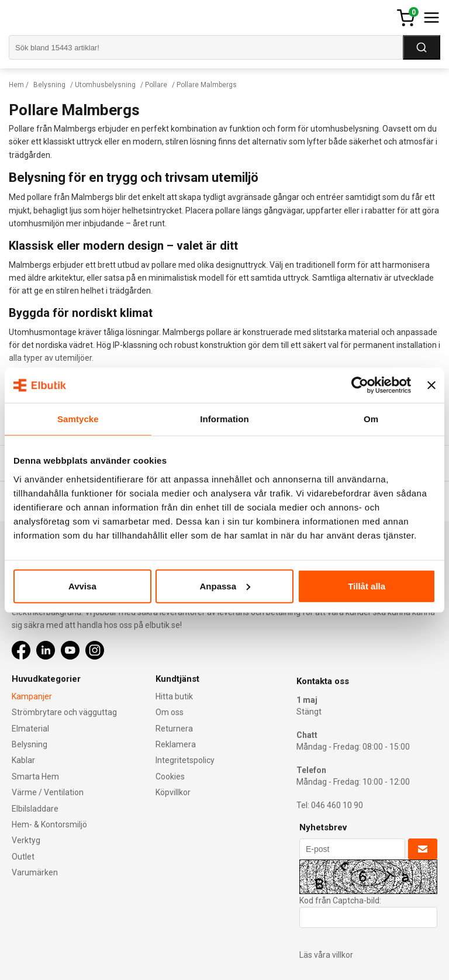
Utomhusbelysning (105, 85)
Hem (16, 85)
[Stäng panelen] (431, 385)
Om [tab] (371, 419)
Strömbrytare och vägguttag (64, 712)
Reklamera (176, 744)
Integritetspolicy (185, 760)
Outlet (23, 857)
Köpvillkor (173, 792)
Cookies (170, 777)
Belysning (49, 85)
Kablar (23, 760)
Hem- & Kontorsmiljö (49, 824)
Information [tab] (224, 419)
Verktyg (26, 840)
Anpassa (225, 586)
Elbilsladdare (35, 809)
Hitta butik (174, 696)
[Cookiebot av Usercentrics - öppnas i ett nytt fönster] (360, 385)
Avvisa (82, 586)
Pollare (156, 85)
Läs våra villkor (326, 955)
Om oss (170, 712)
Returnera (174, 729)
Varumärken (35, 872)
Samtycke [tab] (78, 419)
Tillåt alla (367, 586)
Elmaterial (30, 729)
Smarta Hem (35, 777)
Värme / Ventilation (48, 792)
